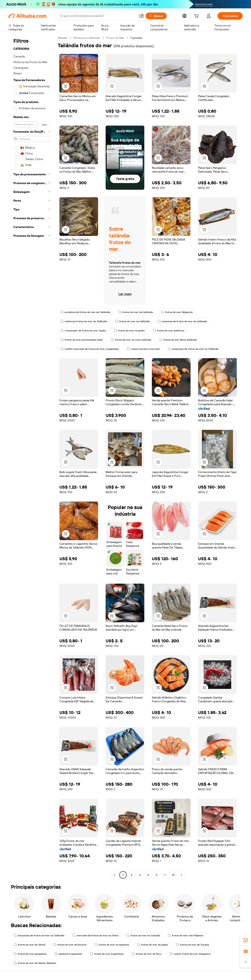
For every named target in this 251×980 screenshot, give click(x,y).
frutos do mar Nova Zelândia (178, 340)
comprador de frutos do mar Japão (83, 331)
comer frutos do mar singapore (190, 954)
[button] (141, 16)
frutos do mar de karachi (70, 945)
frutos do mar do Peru (147, 954)
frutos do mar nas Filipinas (185, 935)
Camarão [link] (136, 38)
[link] (246, 940)
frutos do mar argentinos (107, 954)
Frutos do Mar (115, 38)
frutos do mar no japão (129, 331)
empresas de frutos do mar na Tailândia (193, 349)
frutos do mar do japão (152, 945)
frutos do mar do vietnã (29, 945)
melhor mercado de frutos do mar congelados (90, 349)
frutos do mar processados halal (82, 340)
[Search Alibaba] (98, 16)
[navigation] (32, 457)
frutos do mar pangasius (30, 954)
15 (173, 875)
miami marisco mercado (143, 349)
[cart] (197, 17)
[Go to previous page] (115, 875)
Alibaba (62, 38)
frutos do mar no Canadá (143, 935)
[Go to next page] (182, 875)
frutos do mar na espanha (112, 945)
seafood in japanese (68, 954)
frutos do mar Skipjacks (177, 312)
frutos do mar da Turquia (193, 945)
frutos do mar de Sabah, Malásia (35, 963)
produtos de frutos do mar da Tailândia (85, 312)
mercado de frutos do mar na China (95, 935)
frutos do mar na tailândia (132, 321)
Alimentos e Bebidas (87, 38)
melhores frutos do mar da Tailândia (84, 321)
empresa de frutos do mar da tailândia (182, 321)
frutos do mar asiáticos (168, 331)
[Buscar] (156, 16)
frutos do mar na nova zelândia (131, 340)
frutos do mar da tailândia (136, 312)
